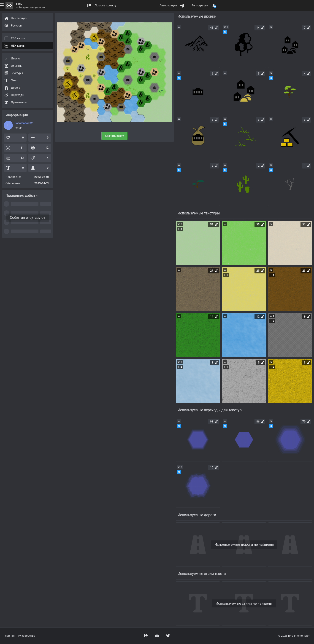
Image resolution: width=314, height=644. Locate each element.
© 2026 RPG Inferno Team (294, 636)
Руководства (27, 636)
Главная (9, 636)
